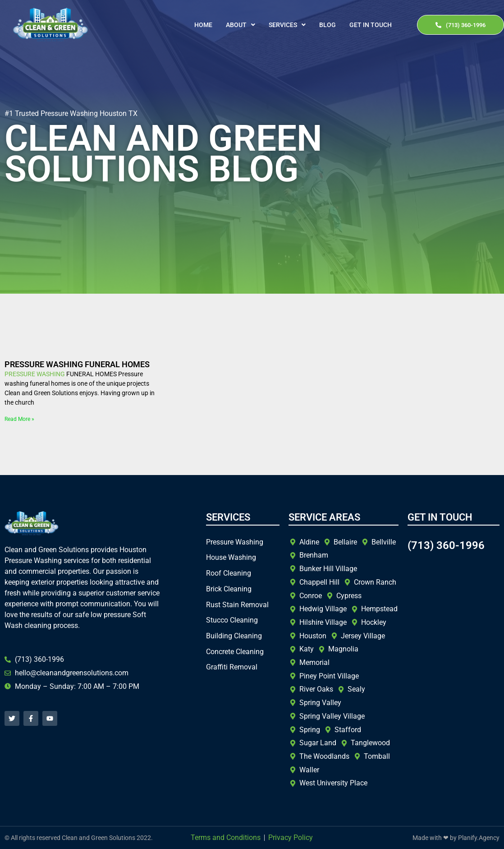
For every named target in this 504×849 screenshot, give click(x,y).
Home (203, 25)
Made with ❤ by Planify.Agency (456, 838)
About (241, 25)
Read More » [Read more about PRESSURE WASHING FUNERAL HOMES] (19, 419)
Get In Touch (371, 25)
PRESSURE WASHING (35, 374)
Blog (328, 25)
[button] (241, 25)
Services (287, 25)
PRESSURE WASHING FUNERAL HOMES (77, 364)
